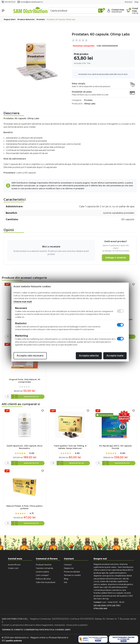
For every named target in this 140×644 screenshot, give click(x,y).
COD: (99, 46)
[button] (6, 11)
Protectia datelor (72, 572)
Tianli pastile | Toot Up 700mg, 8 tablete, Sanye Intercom (70, 447)
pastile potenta (14, 641)
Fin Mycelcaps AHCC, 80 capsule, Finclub (116, 447)
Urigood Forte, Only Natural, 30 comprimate (25, 381)
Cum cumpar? (42, 575)
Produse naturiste (26, 19)
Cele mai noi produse (46, 582)
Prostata (41, 19)
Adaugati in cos (31, 397)
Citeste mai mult (23, 302)
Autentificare (14, 565)
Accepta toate (115, 356)
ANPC (68, 630)
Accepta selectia (89, 356)
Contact (68, 565)
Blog (66, 579)
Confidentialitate (34, 630)
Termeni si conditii (72, 575)
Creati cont (13, 568)
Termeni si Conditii (12, 630)
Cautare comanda (44, 568)
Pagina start (10, 19)
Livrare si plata (42, 572)
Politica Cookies (54, 630)
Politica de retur (43, 579)
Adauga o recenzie (116, 258)
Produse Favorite (44, 565)
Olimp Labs (90, 104)
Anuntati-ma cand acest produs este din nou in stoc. (103, 74)
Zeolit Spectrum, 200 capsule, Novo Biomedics (25, 447)
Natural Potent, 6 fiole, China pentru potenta (25, 507)
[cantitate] (8, 337)
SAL (66, 582)
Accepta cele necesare (30, 356)
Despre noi (69, 568)
